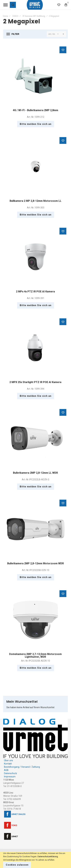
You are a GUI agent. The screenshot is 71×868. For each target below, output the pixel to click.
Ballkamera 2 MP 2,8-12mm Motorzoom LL (35, 201)
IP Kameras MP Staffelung (34, 16)
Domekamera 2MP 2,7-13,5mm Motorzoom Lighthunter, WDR (35, 656)
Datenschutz (10, 773)
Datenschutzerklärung (48, 856)
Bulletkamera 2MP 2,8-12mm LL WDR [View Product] (35, 438)
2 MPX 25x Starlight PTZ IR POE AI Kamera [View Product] (35, 348)
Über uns (8, 760)
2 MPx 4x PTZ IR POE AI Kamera (35, 292)
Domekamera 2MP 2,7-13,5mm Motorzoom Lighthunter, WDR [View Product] (35, 620)
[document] (35, 860)
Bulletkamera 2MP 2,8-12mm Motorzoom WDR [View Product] (35, 529)
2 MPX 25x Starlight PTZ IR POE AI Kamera (35, 382)
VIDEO (15, 16)
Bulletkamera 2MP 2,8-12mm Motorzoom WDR (35, 563)
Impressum (10, 777)
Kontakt (8, 764)
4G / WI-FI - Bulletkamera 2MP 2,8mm (35, 110)
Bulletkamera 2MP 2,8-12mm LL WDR (35, 473)
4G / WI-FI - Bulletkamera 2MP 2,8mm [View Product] (35, 76)
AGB (6, 770)
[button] (63, 50)
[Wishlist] (59, 5)
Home (5, 16)
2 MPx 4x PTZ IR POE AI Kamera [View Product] (35, 257)
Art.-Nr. (52, 34)
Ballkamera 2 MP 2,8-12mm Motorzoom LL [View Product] (35, 167)
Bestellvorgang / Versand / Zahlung (22, 767)
